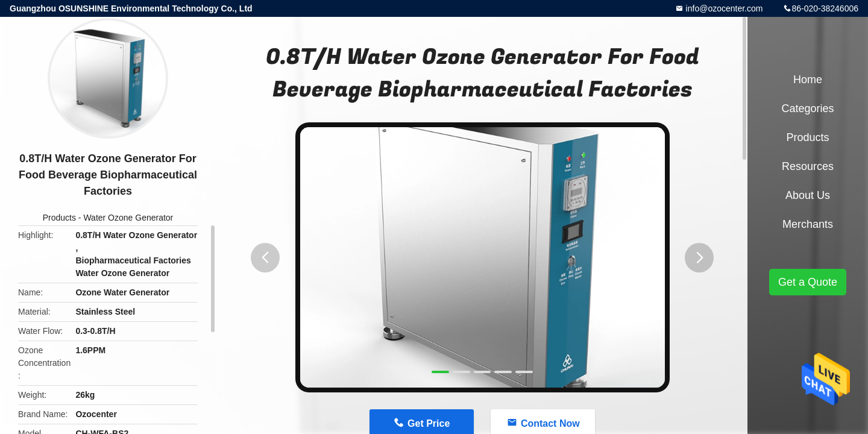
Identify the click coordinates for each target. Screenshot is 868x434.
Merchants (808, 224)
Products (59, 218)
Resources (808, 166)
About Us (808, 195)
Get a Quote (808, 282)
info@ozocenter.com (723, 8)
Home (808, 80)
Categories (807, 108)
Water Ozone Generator (128, 218)
